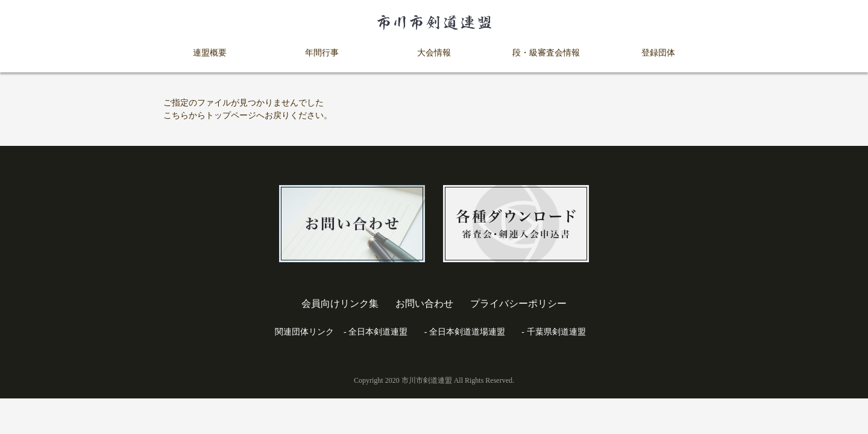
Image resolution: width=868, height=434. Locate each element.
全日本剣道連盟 (378, 332)
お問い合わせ (424, 303)
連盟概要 (210, 53)
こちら (176, 115)
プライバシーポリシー (518, 303)
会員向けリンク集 (340, 303)
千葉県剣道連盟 (556, 332)
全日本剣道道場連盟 (467, 332)
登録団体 (658, 53)
